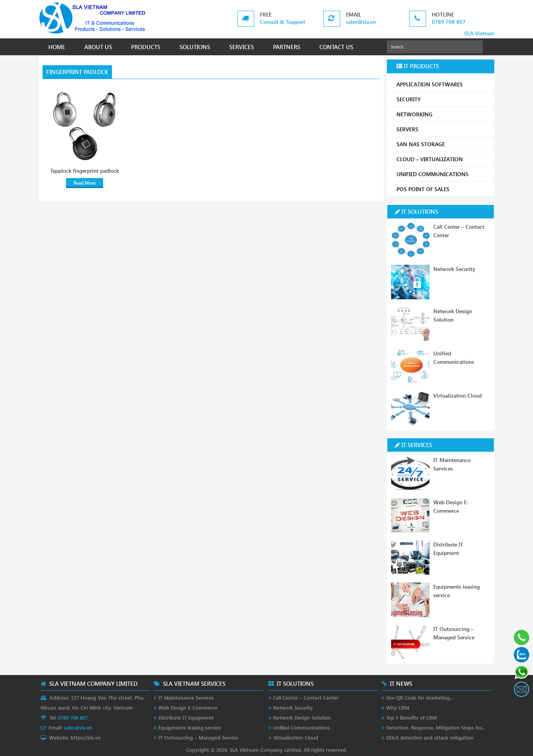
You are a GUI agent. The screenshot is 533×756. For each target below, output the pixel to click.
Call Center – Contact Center (306, 697)
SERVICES (242, 47)
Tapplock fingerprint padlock (85, 171)
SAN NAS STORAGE (443, 144)
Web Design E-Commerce (188, 707)
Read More (85, 183)
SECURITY (443, 99)
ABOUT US (98, 47)
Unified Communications (301, 727)
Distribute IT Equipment (186, 717)
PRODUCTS (146, 47)
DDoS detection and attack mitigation (430, 737)
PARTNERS (287, 47)
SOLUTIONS (195, 47)
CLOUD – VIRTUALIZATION (443, 159)
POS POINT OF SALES (443, 189)
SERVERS (443, 129)
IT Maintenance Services (186, 697)
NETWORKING (443, 114)
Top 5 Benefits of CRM (411, 717)
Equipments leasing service (190, 727)
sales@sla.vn (361, 22)
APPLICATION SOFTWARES (430, 84)
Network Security (454, 269)
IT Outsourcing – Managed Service (198, 737)
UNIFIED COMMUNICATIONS (443, 174)
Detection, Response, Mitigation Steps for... (435, 727)
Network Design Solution (302, 717)
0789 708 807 (449, 22)
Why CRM (398, 707)
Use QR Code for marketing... (420, 697)
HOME (57, 47)
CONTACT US (336, 47)
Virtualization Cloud (457, 395)
